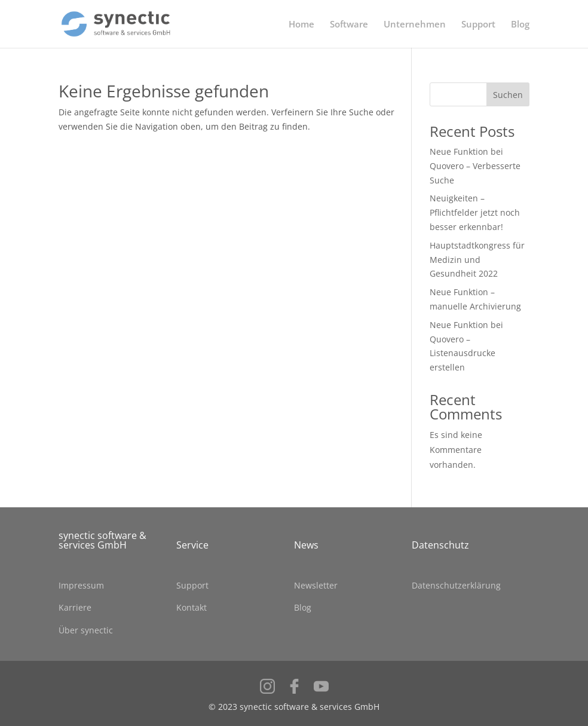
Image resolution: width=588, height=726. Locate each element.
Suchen (508, 95)
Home (301, 25)
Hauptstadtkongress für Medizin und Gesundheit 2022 (477, 260)
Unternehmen (415, 25)
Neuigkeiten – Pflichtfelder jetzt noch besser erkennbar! (475, 212)
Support (478, 25)
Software (349, 25)
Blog (520, 25)
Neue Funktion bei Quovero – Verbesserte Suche (475, 166)
